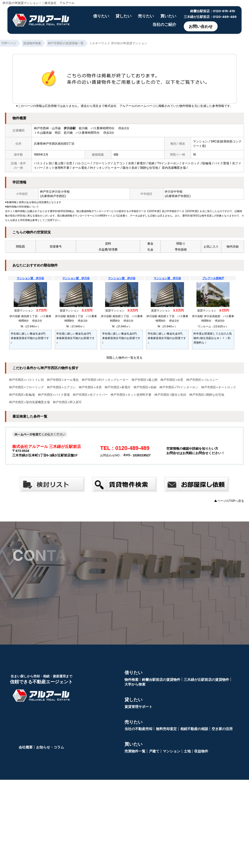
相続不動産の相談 (194, 728)
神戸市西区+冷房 (90, 387)
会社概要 (26, 747)
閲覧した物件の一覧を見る (124, 358)
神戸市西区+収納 (145, 387)
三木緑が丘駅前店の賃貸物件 (206, 679)
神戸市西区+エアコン (61, 387)
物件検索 (131, 679)
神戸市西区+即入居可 (67, 402)
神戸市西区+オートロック (219, 387)
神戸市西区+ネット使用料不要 (131, 395)
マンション (172, 751)
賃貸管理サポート (138, 706)
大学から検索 (135, 684)
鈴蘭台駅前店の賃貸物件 (161, 679)
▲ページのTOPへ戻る (229, 501)
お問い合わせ (201, 26)
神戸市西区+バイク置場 (54, 395)
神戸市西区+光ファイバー (90, 395)
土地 (187, 751)
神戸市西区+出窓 (172, 380)
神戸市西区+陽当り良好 (170, 395)
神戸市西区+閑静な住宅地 (207, 395)
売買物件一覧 (135, 751)
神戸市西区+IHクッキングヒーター (105, 380)
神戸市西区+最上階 (144, 380)
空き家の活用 (222, 728)
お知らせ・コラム (50, 747)
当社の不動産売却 (138, 728)
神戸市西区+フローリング (26, 387)
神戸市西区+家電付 (118, 387)
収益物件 (201, 751)
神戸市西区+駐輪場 (22, 395)
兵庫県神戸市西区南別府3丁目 (54, 144)
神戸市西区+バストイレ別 (26, 380)
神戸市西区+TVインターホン (179, 387)
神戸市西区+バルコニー (202, 380)
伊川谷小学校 (61, 192)
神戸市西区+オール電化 (63, 380)
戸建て (154, 751)
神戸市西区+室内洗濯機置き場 (29, 402)
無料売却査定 (166, 728)
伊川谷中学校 (174, 192)
